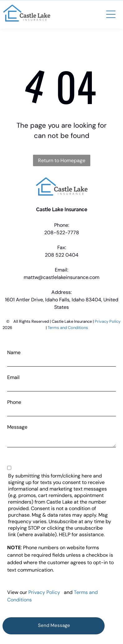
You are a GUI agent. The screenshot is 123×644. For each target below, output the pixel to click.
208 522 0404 (62, 255)
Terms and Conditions (68, 328)
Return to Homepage (62, 160)
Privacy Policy (108, 321)
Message (17, 427)
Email (13, 377)
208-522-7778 (62, 233)
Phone (14, 402)
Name (14, 352)
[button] (111, 14)
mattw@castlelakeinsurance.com (61, 277)
